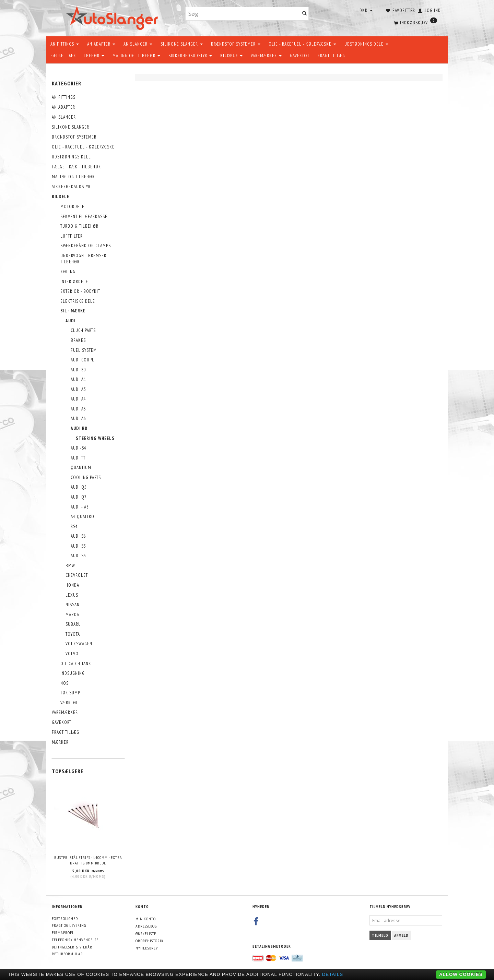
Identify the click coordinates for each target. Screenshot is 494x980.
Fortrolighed (65, 918)
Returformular (67, 954)
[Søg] (305, 14)
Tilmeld (380, 935)
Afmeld (401, 935)
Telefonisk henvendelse (75, 940)
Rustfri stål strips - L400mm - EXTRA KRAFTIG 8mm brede (88, 860)
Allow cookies (461, 974)
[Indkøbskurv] (415, 22)
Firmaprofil (64, 933)
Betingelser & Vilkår (72, 947)
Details (333, 974)
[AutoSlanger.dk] (113, 17)
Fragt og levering (69, 925)
